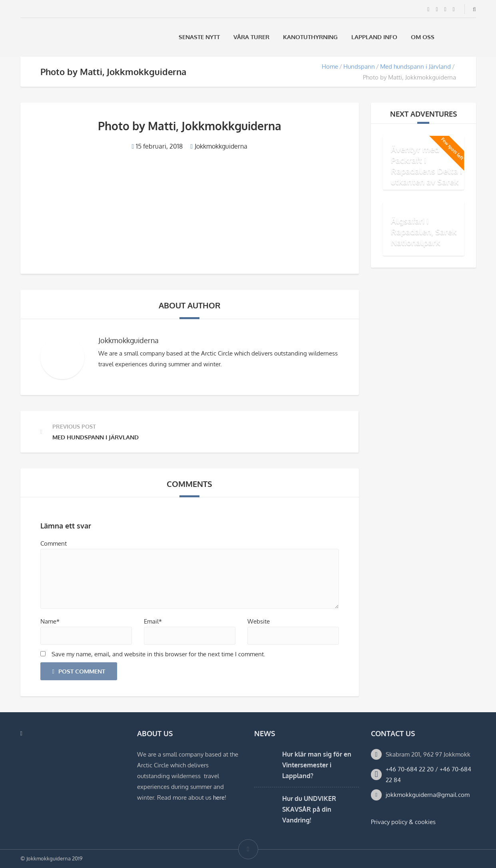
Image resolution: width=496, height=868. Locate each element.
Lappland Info (374, 37)
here (219, 797)
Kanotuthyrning (310, 37)
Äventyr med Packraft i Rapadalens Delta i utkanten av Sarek (426, 165)
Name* (50, 621)
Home (330, 67)
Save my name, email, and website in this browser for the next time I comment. (158, 654)
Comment (54, 543)
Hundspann (359, 67)
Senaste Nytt (199, 37)
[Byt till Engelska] (472, 37)
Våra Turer (251, 37)
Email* (153, 621)
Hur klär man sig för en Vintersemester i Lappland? (317, 765)
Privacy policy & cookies (403, 822)
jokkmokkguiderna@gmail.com (428, 795)
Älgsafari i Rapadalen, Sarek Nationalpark (424, 231)
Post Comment (79, 671)
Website (259, 621)
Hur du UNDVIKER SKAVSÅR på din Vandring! (309, 809)
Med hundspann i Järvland (415, 67)
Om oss (423, 37)
